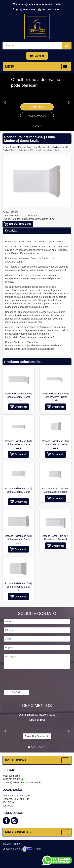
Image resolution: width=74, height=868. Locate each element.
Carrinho (37, 56)
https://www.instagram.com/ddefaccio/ (34, 337)
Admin (39, 849)
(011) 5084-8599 (26, 9)
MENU (10, 67)
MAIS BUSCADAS (18, 832)
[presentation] (29, 680)
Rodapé (13, 147)
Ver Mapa (8, 806)
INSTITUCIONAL (17, 760)
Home (5, 147)
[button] (6, 102)
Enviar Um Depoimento (37, 736)
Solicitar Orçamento (20, 224)
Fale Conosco (37, 116)
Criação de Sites (11, 849)
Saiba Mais (37, 107)
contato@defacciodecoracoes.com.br (38, 4)
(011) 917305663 (51, 9)
